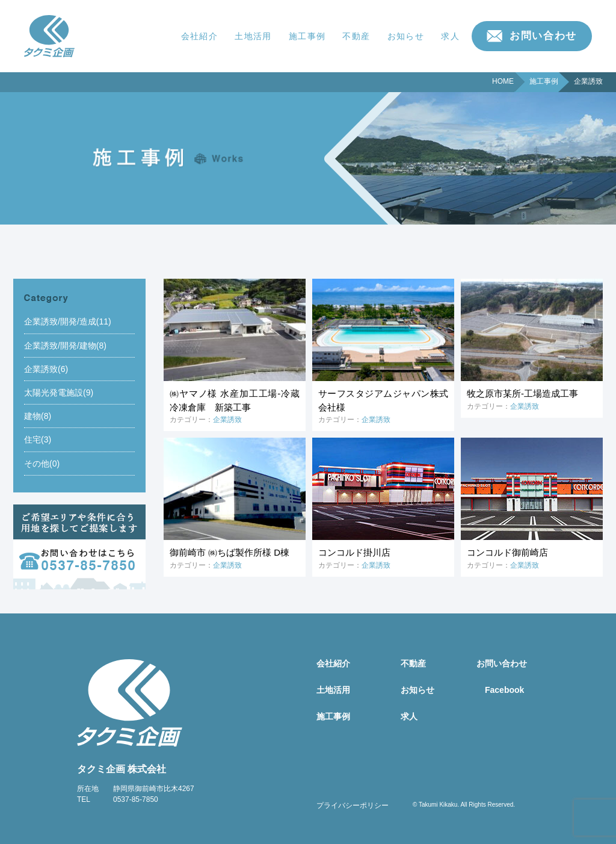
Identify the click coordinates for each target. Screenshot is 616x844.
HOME (503, 81)
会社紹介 (200, 36)
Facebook (504, 690)
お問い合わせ (543, 36)
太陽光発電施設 (54, 393)
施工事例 (307, 36)
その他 (37, 464)
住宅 (32, 439)
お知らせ (406, 36)
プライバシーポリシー (353, 805)
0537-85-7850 (136, 799)
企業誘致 (41, 369)
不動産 (356, 36)
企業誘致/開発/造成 (60, 321)
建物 (32, 416)
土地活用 (253, 36)
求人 (450, 36)
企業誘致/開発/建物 (60, 346)
